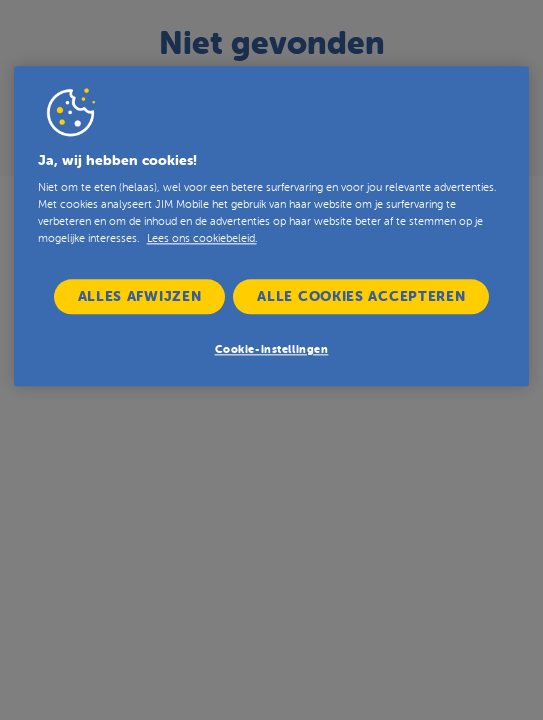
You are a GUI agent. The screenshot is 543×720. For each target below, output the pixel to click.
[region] (272, 226)
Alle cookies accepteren (361, 296)
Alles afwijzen (140, 296)
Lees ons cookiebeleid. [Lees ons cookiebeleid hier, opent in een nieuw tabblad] (202, 238)
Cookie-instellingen (272, 350)
